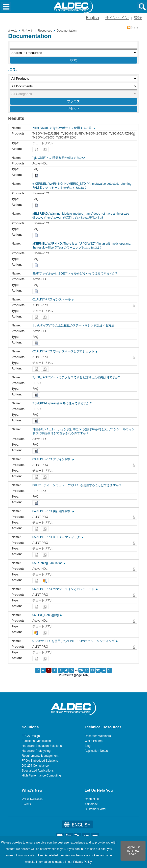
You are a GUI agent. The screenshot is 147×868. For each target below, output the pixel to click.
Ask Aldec (91, 804)
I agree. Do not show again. (133, 851)
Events (26, 804)
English (92, 18)
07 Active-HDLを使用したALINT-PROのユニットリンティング (75, 641)
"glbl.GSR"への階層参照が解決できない (60, 158)
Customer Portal (95, 809)
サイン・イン (117, 18)
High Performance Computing (41, 776)
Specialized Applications (38, 771)
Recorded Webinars (98, 736)
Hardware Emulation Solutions (42, 746)
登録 (138, 18)
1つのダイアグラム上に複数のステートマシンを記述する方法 (75, 325)
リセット (73, 108)
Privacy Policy (82, 862)
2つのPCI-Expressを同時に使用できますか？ (64, 403)
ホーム (13, 31)
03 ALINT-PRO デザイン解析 (53, 459)
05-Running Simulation (49, 563)
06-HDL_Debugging (47, 615)
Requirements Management (40, 756)
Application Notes (96, 751)
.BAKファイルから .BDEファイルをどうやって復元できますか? (76, 274)
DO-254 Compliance (35, 766)
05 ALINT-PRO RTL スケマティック (57, 537)
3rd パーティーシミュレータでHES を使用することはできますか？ (78, 485)
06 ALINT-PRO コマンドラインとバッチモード (65, 589)
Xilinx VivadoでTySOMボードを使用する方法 (63, 128)
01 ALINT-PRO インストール (53, 299)
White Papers (94, 741)
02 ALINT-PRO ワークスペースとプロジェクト (65, 351)
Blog (88, 746)
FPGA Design (31, 736)
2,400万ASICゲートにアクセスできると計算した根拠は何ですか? (77, 377)
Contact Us (92, 799)
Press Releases (32, 799)
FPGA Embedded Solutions (40, 761)
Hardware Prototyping (36, 751)
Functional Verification (36, 741)
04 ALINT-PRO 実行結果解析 (53, 511)
